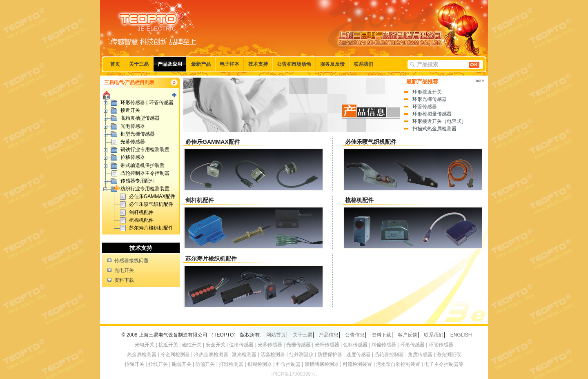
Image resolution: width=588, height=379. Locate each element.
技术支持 (258, 64)
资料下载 (124, 280)
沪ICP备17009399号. (294, 374)
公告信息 (355, 335)
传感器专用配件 (138, 181)
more (479, 81)
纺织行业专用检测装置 (142, 188)
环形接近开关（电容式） (439, 121)
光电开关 (124, 270)
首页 (115, 64)
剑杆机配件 (141, 212)
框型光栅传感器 (138, 134)
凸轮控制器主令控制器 (145, 173)
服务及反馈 (332, 64)
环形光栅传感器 (430, 99)
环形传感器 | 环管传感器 (147, 103)
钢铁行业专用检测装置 (145, 149)
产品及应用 (170, 64)
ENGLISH (461, 335)
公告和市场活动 (294, 64)
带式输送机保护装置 (143, 165)
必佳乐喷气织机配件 (151, 204)
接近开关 (130, 110)
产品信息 (329, 335)
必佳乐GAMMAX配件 (152, 196)
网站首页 (276, 335)
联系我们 (363, 64)
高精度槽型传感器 (140, 118)
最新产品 (201, 64)
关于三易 (139, 64)
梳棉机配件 (141, 220)
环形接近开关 (427, 92)
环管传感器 (425, 107)
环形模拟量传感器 (432, 114)
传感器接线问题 (131, 261)
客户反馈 (408, 335)
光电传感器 (133, 126)
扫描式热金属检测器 (434, 129)
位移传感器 (133, 157)
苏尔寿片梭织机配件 (151, 228)
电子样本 (229, 64)
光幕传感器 (133, 142)
